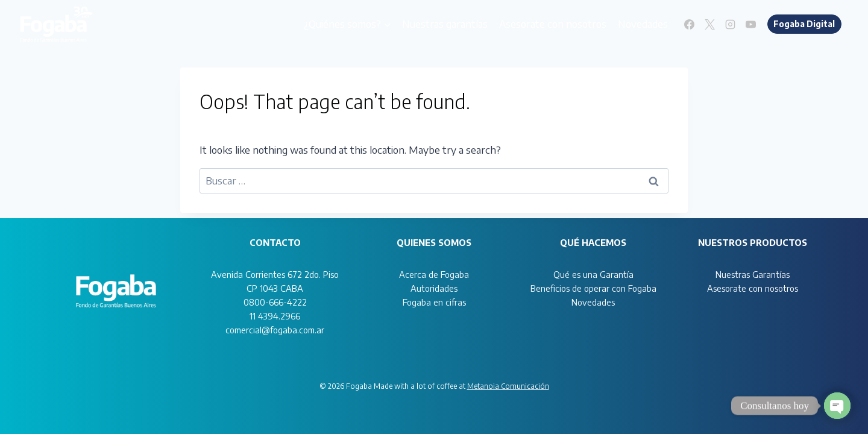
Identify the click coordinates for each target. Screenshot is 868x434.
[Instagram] (731, 24)
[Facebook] (690, 24)
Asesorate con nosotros (553, 24)
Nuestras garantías (445, 24)
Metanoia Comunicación (508, 386)
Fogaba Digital (804, 24)
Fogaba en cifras (434, 302)
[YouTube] (751, 24)
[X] (710, 24)
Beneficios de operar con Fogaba (593, 288)
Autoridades (434, 288)
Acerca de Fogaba (434, 274)
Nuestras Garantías (753, 274)
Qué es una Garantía (593, 274)
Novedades (643, 24)
